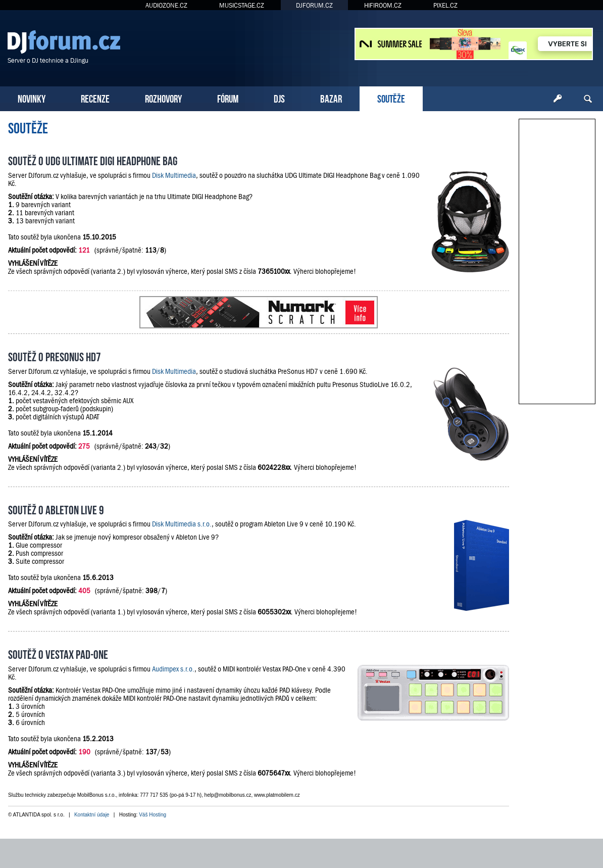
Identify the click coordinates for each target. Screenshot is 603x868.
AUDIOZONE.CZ (166, 5)
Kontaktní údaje (92, 815)
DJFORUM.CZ (314, 5)
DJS (279, 98)
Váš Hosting (153, 815)
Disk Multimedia (174, 175)
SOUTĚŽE (391, 98)
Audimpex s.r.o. (173, 669)
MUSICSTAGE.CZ (242, 5)
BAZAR (331, 98)
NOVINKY (32, 98)
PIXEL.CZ (445, 5)
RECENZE (95, 98)
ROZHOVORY (163, 98)
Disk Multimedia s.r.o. (182, 524)
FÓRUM (228, 98)
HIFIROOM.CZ (383, 5)
